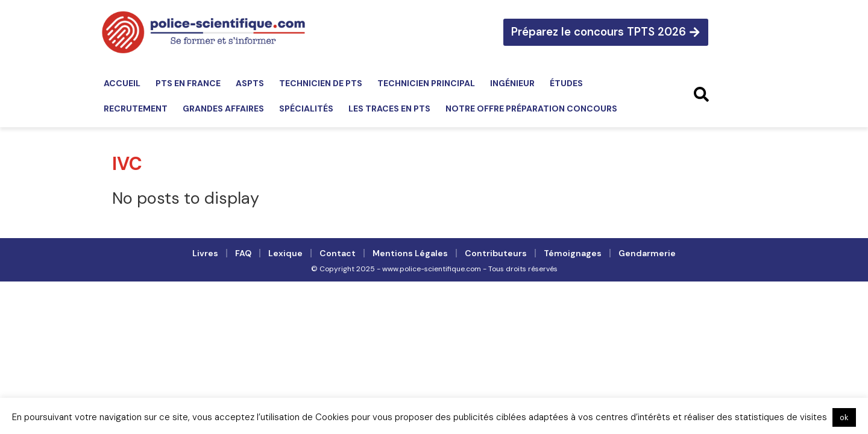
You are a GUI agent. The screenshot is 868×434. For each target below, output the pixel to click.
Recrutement (136, 108)
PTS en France (188, 83)
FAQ (243, 253)
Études (566, 83)
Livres (205, 253)
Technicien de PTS (321, 83)
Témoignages (573, 253)
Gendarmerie (647, 253)
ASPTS (250, 83)
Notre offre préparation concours (531, 108)
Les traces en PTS (389, 108)
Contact (338, 253)
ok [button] (844, 417)
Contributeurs (496, 253)
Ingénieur (512, 83)
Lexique (285, 253)
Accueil (122, 83)
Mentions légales (410, 253)
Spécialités (306, 108)
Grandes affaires (223, 108)
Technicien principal (426, 83)
